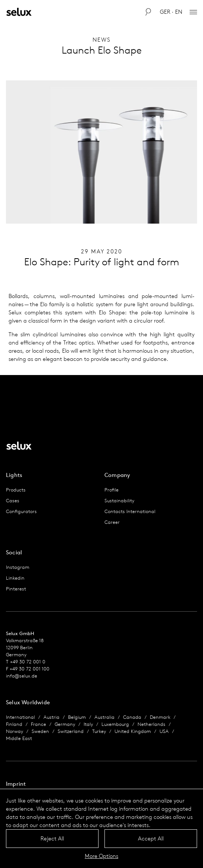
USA (164, 731)
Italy (88, 724)
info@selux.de (22, 676)
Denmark (160, 717)
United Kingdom (133, 731)
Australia (104, 717)
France (38, 724)
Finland (14, 724)
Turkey (99, 731)
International (20, 717)
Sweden (40, 731)
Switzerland (71, 731)
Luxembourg (115, 724)
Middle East (19, 738)
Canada (132, 717)
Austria (51, 717)
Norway (14, 731)
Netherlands (152, 724)
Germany (65, 724)
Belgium (77, 717)
